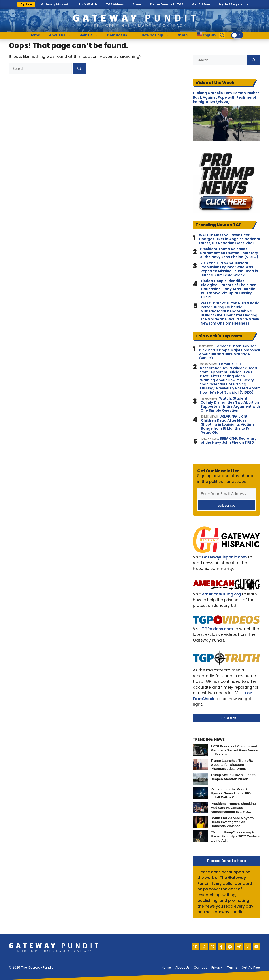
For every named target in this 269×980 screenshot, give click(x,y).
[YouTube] (256, 947)
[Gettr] (204, 947)
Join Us (91, 35)
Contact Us (122, 35)
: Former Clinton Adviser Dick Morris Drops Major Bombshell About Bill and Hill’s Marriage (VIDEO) (230, 352)
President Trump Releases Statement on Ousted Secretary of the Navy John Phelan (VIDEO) (229, 253)
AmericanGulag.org (221, 594)
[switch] (237, 35)
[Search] (79, 69)
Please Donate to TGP (167, 4)
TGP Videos (115, 4)
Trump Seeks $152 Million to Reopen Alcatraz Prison (233, 777)
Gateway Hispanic (55, 4)
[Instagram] (248, 947)
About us (182, 967)
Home (35, 35)
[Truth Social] (195, 947)
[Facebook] (221, 947)
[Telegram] (239, 947)
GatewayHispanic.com (224, 557)
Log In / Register (231, 4)
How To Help (158, 35)
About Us (62, 35)
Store (137, 4)
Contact (200, 967)
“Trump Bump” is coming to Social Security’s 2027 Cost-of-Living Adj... (235, 836)
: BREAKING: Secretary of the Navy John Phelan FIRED (229, 441)
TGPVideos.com (217, 629)
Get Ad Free (201, 4)
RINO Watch (88, 4)
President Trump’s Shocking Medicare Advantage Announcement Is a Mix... (233, 808)
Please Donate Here (227, 861)
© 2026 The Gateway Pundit (31, 967)
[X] (213, 947)
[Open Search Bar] (222, 35)
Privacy (217, 967)
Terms (232, 967)
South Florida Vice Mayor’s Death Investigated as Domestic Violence (232, 822)
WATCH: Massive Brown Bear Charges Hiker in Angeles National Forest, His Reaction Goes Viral (229, 239)
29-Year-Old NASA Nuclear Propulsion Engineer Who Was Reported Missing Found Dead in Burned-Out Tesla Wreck (229, 269)
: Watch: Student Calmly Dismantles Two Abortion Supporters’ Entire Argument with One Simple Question (230, 405)
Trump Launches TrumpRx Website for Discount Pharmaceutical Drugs (232, 765)
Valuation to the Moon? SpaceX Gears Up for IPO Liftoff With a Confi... (231, 793)
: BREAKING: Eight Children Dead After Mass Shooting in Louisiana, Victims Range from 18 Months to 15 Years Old (228, 424)
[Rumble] (230, 947)
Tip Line (26, 4)
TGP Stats (227, 718)
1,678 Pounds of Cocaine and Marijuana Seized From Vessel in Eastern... (235, 750)
